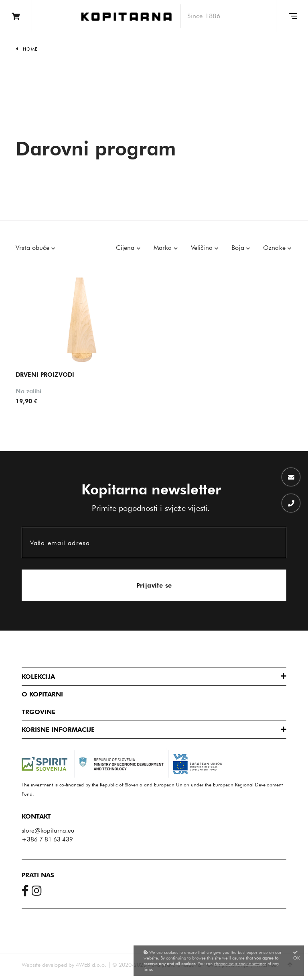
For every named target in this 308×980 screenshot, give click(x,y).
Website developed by (48, 965)
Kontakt (36, 816)
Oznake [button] (275, 248)
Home (30, 49)
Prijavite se (154, 585)
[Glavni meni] (292, 16)
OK (297, 955)
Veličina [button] (203, 248)
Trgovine (38, 712)
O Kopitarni (42, 694)
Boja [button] (239, 248)
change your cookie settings (240, 964)
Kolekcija (38, 677)
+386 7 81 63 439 (47, 839)
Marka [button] (164, 248)
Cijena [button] (126, 248)
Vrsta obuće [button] (33, 248)
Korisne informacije (58, 730)
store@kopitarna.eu (48, 831)
